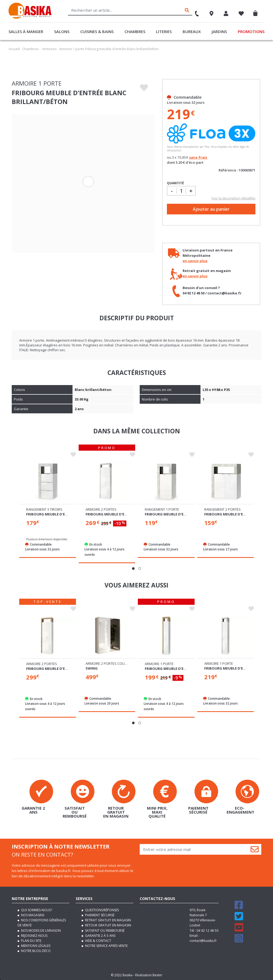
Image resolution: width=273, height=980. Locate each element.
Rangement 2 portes (222, 509)
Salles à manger (26, 31)
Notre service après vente (106, 945)
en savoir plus (195, 261)
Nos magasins (32, 915)
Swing (92, 668)
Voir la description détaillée (233, 198)
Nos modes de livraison (41, 930)
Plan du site (31, 940)
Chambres (135, 31)
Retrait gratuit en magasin (108, 920)
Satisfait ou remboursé (104, 930)
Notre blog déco (35, 950)
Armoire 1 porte (159, 663)
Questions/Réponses (102, 909)
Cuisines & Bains (97, 31)
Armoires (49, 49)
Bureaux (192, 31)
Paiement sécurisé (99, 915)
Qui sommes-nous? (36, 909)
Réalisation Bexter (149, 975)
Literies (164, 31)
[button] (133, 568)
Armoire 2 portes (101, 509)
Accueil (14, 49)
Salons (62, 31)
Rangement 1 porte (162, 509)
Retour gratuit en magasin (108, 925)
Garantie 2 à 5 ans (100, 935)
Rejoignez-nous (34, 935)
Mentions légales (35, 945)
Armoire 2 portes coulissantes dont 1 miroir (126, 663)
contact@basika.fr (203, 940)
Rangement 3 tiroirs (44, 509)
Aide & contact (98, 940)
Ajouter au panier (211, 209)
